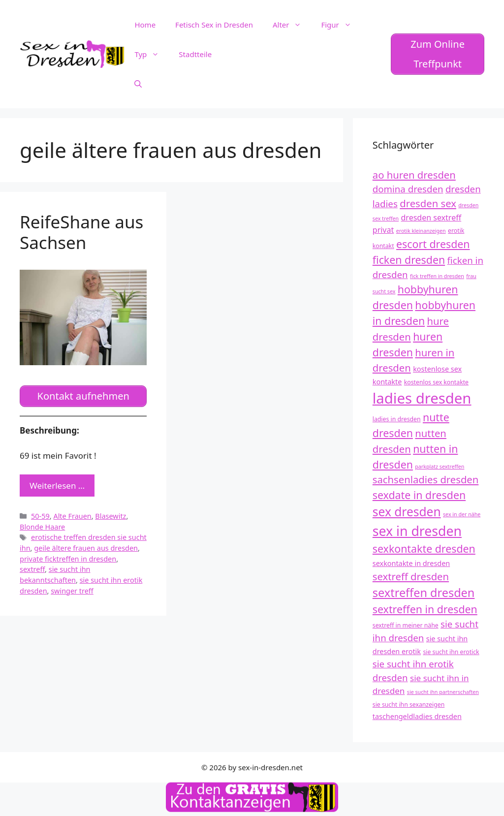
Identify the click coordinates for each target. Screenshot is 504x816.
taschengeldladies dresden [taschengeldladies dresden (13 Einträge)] (417, 716)
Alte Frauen (72, 516)
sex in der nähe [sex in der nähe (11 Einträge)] (462, 514)
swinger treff (72, 591)
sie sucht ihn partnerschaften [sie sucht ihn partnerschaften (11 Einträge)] (443, 692)
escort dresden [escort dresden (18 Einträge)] (433, 244)
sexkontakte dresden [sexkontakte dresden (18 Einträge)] (424, 549)
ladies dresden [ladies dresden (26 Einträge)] (422, 398)
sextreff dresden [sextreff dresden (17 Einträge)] (411, 576)
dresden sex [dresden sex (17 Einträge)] (428, 203)
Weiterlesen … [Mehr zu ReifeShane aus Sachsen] (57, 486)
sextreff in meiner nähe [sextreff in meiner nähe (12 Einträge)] (406, 625)
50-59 (40, 516)
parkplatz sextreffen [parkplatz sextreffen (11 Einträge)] (440, 467)
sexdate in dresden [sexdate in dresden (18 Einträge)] (419, 495)
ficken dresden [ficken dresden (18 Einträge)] (409, 260)
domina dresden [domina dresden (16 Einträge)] (408, 189)
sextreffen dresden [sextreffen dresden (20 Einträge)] (424, 593)
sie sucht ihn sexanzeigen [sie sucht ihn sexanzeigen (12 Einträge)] (409, 705)
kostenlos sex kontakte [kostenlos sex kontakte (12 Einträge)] (436, 382)
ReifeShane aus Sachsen (81, 232)
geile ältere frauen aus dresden (86, 548)
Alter (292, 25)
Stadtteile (195, 54)
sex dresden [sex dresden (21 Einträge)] (407, 512)
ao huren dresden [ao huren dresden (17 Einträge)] (414, 175)
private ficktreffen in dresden (68, 559)
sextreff (32, 569)
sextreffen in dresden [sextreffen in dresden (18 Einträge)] (425, 609)
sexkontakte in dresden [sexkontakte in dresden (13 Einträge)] (411, 563)
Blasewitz (110, 516)
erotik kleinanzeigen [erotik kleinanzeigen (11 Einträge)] (421, 231)
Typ (152, 54)
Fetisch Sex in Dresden (214, 25)
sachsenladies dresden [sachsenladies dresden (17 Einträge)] (426, 479)
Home (145, 25)
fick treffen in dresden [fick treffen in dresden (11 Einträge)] (437, 276)
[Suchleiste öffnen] (138, 84)
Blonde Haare (42, 527)
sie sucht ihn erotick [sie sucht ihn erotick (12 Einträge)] (451, 652)
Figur (341, 25)
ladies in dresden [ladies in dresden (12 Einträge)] (397, 419)
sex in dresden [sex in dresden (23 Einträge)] (417, 531)
